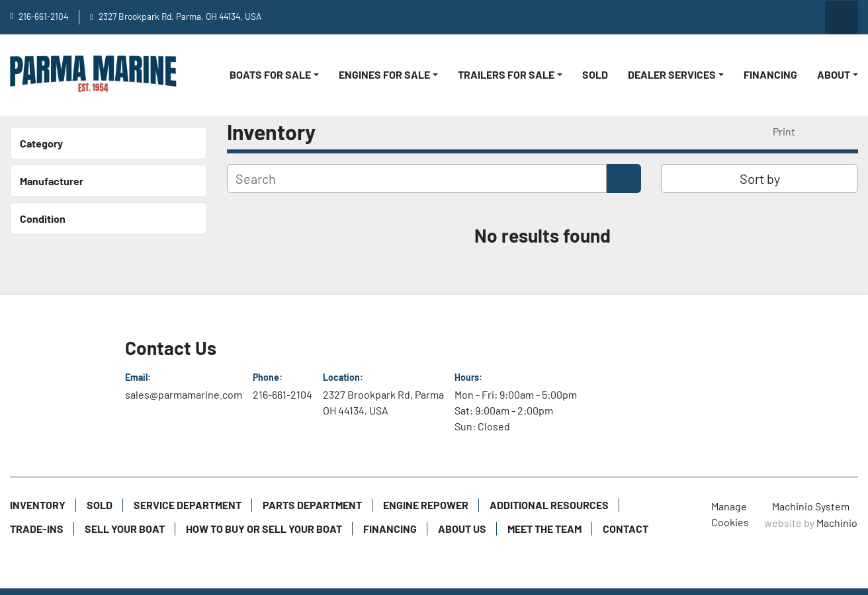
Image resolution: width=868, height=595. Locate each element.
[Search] (417, 178)
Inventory (38, 505)
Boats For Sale (270, 74)
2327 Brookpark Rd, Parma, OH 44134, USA (180, 16)
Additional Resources (549, 505)
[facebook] (740, 17)
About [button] (834, 74)
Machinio (837, 523)
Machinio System (811, 506)
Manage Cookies (730, 514)
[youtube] (706, 17)
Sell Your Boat (125, 529)
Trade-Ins (37, 529)
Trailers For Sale (506, 74)
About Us (462, 529)
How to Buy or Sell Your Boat (264, 529)
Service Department (188, 505)
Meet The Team (544, 529)
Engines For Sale (384, 74)
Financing (770, 74)
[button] (274, 75)
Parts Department (312, 505)
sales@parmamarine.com (184, 394)
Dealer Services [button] (672, 74)
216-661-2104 (43, 16)
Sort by (760, 178)
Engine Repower (426, 505)
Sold (595, 74)
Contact (626, 529)
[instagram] (773, 17)
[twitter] (807, 17)
